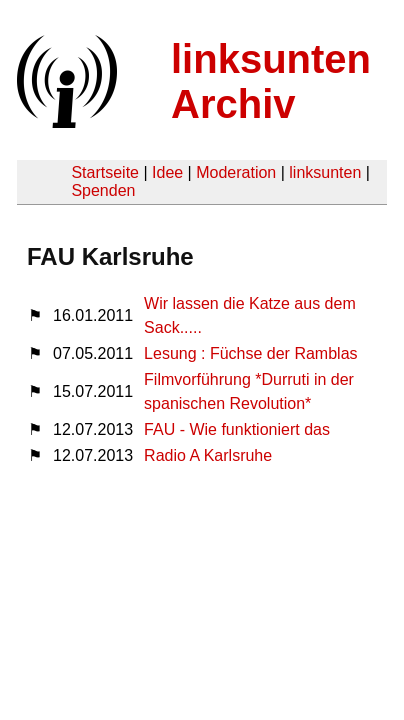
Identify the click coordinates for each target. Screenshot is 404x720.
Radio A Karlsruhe (208, 455)
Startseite (105, 172)
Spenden (103, 190)
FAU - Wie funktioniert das (237, 429)
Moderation (236, 172)
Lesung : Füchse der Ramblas (250, 353)
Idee (167, 172)
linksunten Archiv (271, 81)
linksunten (325, 172)
